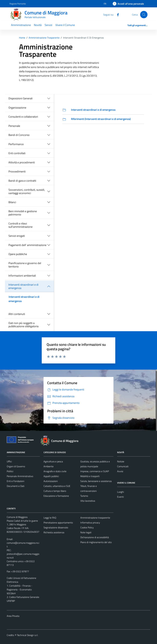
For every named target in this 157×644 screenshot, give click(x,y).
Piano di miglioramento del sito (96, 542)
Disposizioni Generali (20, 98)
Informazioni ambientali (22, 276)
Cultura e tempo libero (55, 491)
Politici (10, 471)
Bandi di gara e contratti (22, 181)
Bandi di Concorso (19, 135)
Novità (38, 25)
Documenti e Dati (16, 486)
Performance (16, 144)
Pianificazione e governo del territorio (25, 265)
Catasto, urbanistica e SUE (57, 486)
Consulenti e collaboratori (23, 117)
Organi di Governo (16, 466)
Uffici (9, 461)
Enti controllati (17, 153)
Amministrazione (21, 25)
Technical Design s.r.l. (28, 635)
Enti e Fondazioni (15, 481)
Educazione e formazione (56, 496)
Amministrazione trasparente (95, 518)
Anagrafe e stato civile (55, 471)
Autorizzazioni (51, 481)
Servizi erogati (17, 236)
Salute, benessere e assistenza (96, 481)
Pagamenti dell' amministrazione (27, 245)
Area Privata (13, 616)
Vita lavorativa (88, 501)
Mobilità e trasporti (90, 476)
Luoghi (121, 492)
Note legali (86, 532)
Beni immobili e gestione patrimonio (23, 213)
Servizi (48, 25)
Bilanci (12, 202)
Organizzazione (17, 108)
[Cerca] (144, 15)
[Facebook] (117, 14)
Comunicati (123, 466)
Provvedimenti (17, 171)
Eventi (120, 497)
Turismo (84, 496)
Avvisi (120, 471)
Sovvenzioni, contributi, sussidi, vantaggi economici (27, 191)
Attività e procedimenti (22, 162)
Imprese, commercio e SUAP (95, 471)
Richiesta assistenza (54, 532)
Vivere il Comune (65, 25)
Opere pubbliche (18, 254)
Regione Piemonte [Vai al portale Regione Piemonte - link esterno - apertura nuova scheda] (18, 4)
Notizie (121, 461)
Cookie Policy (87, 527)
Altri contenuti (17, 314)
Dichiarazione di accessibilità (95, 537)
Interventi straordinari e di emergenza (23, 286)
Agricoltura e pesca (53, 461)
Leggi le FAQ (50, 518)
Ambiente (49, 466)
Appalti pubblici (51, 476)
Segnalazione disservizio (56, 527)
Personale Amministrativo (20, 476)
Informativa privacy (90, 523)
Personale (14, 126)
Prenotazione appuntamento (58, 523)
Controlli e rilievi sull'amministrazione (20, 225)
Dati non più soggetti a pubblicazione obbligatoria (23, 325)
